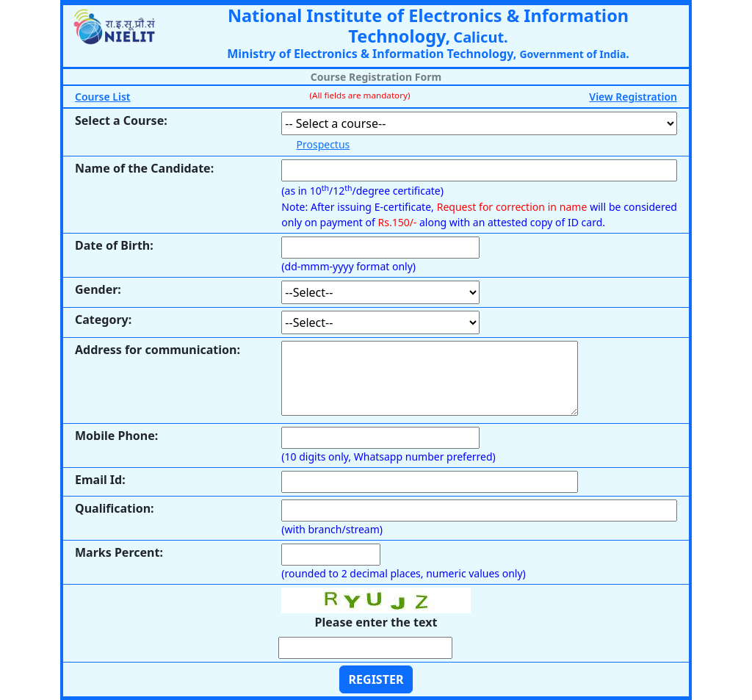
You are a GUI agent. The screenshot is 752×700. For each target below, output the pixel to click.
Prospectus (323, 144)
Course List (103, 97)
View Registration (633, 97)
